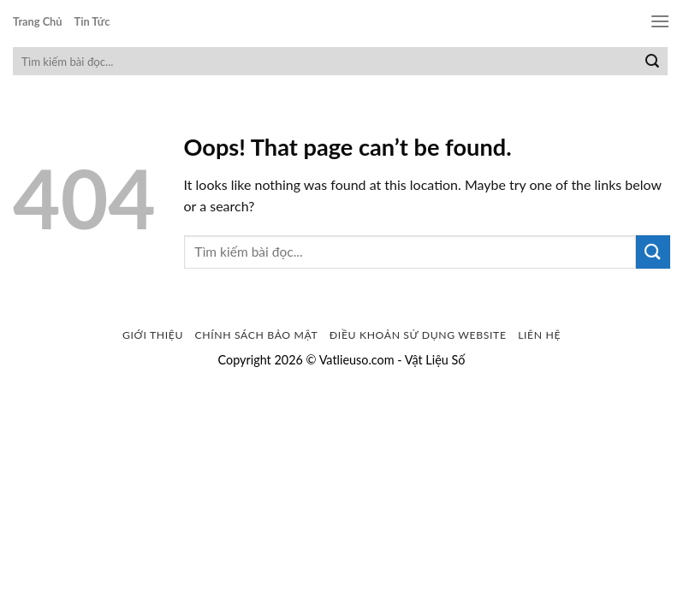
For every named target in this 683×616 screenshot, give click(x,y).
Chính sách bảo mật (257, 335)
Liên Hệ (539, 335)
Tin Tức (92, 21)
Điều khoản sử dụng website (418, 335)
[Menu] (660, 21)
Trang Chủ (38, 21)
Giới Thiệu (153, 335)
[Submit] (652, 62)
